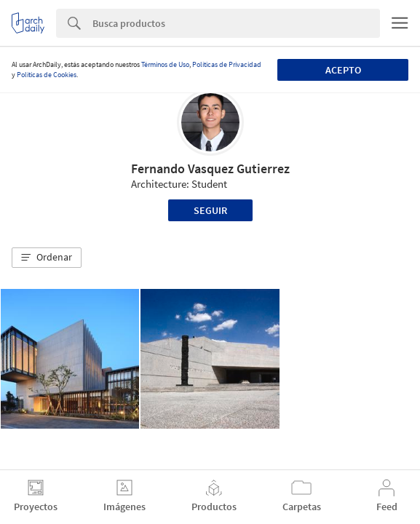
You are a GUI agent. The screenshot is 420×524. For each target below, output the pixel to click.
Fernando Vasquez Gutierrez (210, 168)
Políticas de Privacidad (227, 64)
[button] (47, 258)
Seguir (210, 210)
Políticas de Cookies (47, 75)
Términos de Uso (165, 64)
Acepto (343, 70)
